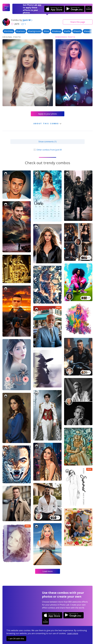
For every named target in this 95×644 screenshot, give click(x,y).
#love (46, 31)
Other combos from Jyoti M (47, 150)
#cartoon (21, 31)
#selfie (67, 31)
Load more (48, 571)
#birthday (9, 31)
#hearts (77, 31)
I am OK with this (16, 639)
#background (34, 31)
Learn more (73, 633)
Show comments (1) (47, 142)
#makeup (56, 31)
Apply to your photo (48, 114)
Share (78, 22)
